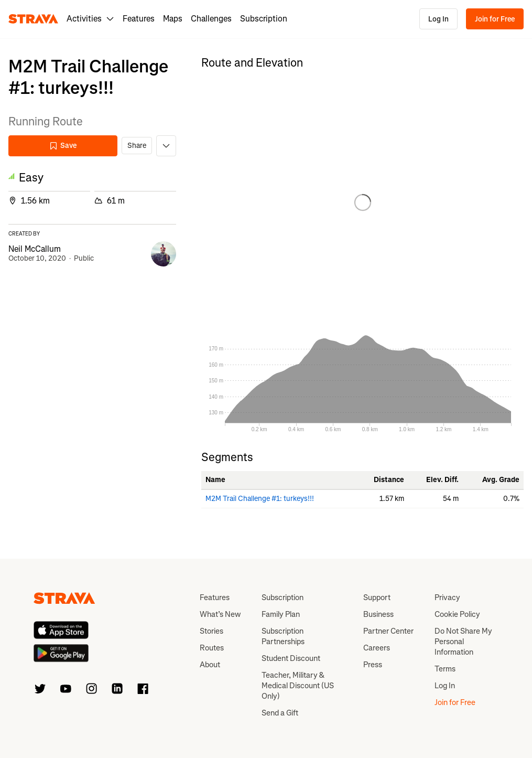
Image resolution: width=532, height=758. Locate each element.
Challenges (211, 19)
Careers (377, 648)
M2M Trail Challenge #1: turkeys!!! (260, 499)
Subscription (264, 19)
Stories (211, 631)
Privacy (447, 597)
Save (63, 146)
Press (373, 665)
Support (377, 597)
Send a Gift (280, 713)
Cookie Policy (457, 614)
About (210, 665)
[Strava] (33, 19)
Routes (212, 648)
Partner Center (388, 631)
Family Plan (281, 614)
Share (137, 146)
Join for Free (495, 19)
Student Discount (291, 658)
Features (139, 19)
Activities (90, 19)
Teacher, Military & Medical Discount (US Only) (298, 686)
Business (378, 614)
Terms (445, 669)
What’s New (220, 614)
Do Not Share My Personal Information (463, 642)
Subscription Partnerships (283, 636)
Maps (173, 19)
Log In (438, 19)
